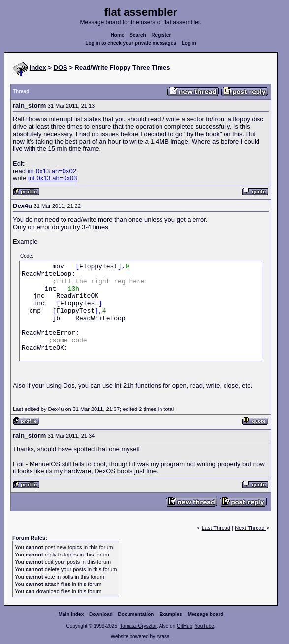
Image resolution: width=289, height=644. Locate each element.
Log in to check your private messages (131, 43)
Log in (189, 43)
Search (138, 35)
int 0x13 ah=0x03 (52, 178)
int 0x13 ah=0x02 (52, 171)
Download (101, 614)
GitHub (184, 626)
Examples (171, 614)
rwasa (163, 636)
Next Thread (250, 528)
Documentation (136, 614)
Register (161, 35)
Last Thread (216, 528)
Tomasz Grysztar (138, 626)
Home (118, 35)
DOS (61, 68)
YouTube (204, 626)
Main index (71, 614)
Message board (206, 614)
